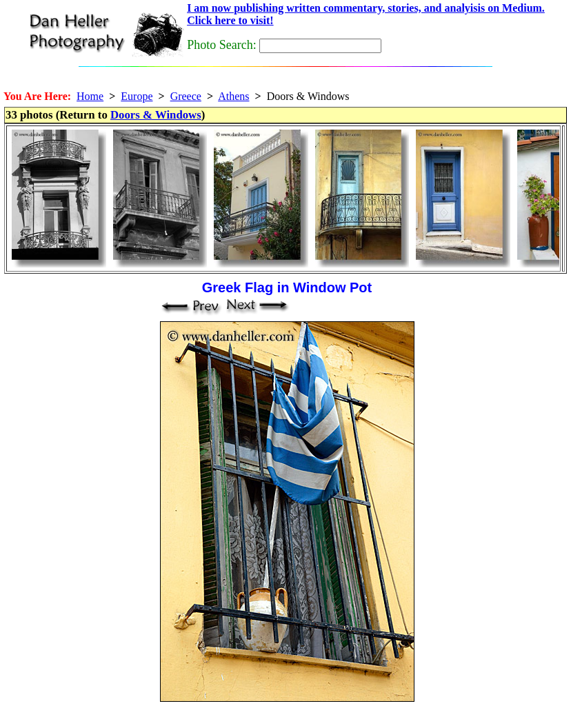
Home (90, 96)
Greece (186, 96)
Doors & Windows (156, 115)
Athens (233, 96)
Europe (137, 96)
